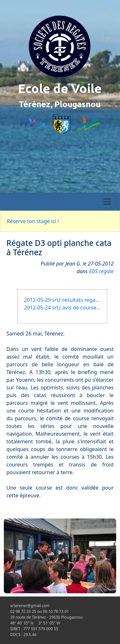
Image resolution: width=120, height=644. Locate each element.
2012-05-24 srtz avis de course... (62, 308)
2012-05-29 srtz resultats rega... (62, 300)
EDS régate (101, 271)
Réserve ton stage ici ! (33, 221)
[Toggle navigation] (107, 202)
